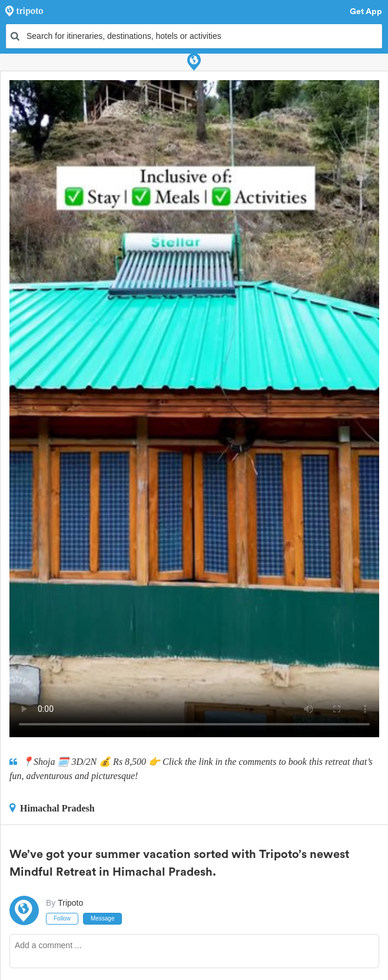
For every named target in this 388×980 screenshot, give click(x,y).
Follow (62, 918)
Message (103, 918)
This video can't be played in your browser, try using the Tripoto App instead (194, 409)
